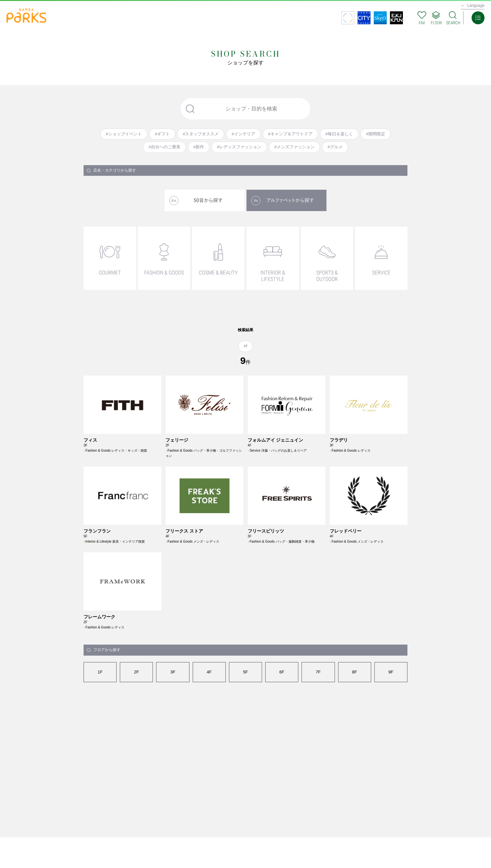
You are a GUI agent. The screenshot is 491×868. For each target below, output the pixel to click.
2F (137, 672)
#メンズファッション (294, 147)
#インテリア (243, 134)
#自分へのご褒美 (164, 147)
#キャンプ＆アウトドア (290, 134)
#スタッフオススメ (201, 134)
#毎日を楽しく (339, 134)
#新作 (199, 147)
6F (282, 672)
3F (173, 672)
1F (100, 672)
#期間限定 (376, 134)
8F (354, 672)
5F (245, 672)
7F (318, 672)
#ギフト (162, 134)
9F (391, 672)
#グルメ (335, 147)
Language (476, 6)
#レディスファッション (239, 147)
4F (209, 672)
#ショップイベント (124, 134)
